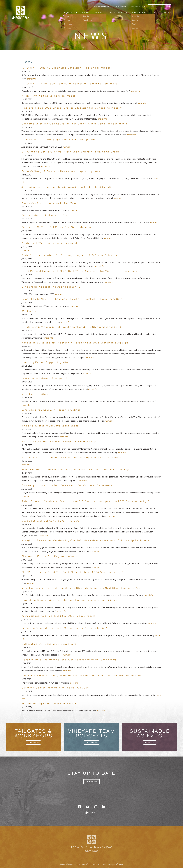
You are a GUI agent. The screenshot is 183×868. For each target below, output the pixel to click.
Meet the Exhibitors (35, 394)
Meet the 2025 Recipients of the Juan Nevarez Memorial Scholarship (69, 660)
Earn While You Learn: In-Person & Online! (51, 410)
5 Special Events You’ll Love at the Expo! (50, 426)
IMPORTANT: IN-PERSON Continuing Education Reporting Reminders (69, 84)
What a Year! (30, 311)
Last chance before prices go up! (44, 378)
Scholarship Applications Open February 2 (51, 287)
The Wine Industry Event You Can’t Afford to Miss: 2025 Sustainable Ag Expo (75, 572)
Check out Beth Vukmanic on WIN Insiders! (51, 521)
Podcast (92, 813)
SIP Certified (121, 6)
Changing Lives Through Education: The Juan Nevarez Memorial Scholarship (74, 124)
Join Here (92, 782)
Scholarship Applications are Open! (46, 215)
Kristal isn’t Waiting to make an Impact (48, 96)
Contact (166, 12)
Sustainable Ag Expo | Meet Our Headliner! (51, 704)
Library (99, 12)
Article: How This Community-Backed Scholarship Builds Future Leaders (71, 457)
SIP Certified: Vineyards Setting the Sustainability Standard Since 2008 (71, 327)
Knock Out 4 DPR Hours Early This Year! (49, 203)
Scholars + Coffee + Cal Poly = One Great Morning (56, 227)
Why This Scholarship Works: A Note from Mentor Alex (59, 442)
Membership (71, 12)
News (154, 12)
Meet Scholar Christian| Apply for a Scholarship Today (59, 140)
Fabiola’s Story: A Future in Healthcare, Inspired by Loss (61, 171)
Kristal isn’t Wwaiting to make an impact (49, 243)
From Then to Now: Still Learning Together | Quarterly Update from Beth (72, 299)
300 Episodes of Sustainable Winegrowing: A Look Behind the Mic (67, 187)
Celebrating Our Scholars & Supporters (49, 644)
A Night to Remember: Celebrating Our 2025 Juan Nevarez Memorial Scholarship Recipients (85, 540)
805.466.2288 (91, 851)
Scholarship (139, 12)
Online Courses (118, 12)
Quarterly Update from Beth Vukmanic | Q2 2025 (55, 688)
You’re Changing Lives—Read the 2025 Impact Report (58, 616)
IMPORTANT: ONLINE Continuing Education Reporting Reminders (67, 68)
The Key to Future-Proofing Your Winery (49, 556)
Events (86, 12)
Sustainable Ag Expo (102, 6)
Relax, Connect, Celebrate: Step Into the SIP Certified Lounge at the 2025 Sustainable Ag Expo (88, 501)
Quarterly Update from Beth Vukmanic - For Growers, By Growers (67, 485)
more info (32, 79)
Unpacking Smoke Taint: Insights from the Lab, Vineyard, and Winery (70, 600)
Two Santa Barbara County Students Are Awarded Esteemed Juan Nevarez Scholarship (82, 675)
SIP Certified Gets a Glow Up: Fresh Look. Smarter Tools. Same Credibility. (74, 152)
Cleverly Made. (118, 864)
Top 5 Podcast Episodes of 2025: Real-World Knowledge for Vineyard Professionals (79, 271)
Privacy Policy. (106, 864)
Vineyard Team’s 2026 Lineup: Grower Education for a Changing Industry (73, 108)
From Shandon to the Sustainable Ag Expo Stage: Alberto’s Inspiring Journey (75, 469)
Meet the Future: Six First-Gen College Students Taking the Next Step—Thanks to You (81, 588)
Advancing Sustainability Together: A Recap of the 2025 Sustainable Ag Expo (75, 343)
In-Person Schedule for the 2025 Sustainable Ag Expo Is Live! (64, 628)
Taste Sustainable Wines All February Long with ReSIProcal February (69, 255)
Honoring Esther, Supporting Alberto (47, 362)
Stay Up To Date (138, 6)
